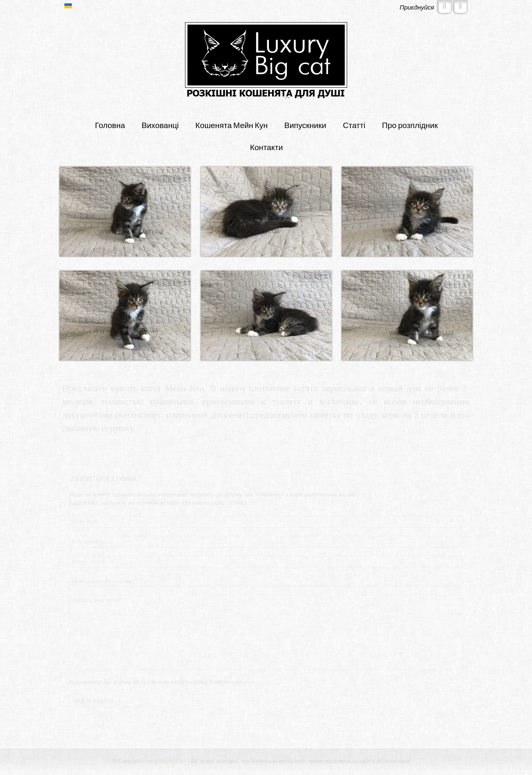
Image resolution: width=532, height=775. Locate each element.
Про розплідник (410, 125)
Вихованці (160, 125)
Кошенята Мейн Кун (232, 125)
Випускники (305, 125)
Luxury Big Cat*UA (164, 761)
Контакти (266, 147)
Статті (354, 125)
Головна (110, 125)
